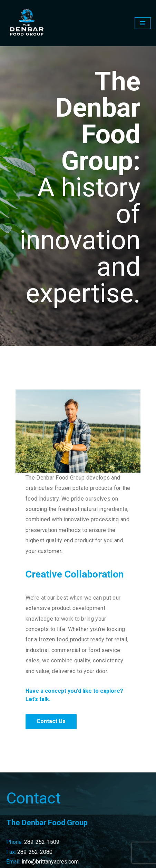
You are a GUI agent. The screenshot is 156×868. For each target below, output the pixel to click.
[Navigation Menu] (143, 23)
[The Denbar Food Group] (26, 23)
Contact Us (51, 721)
